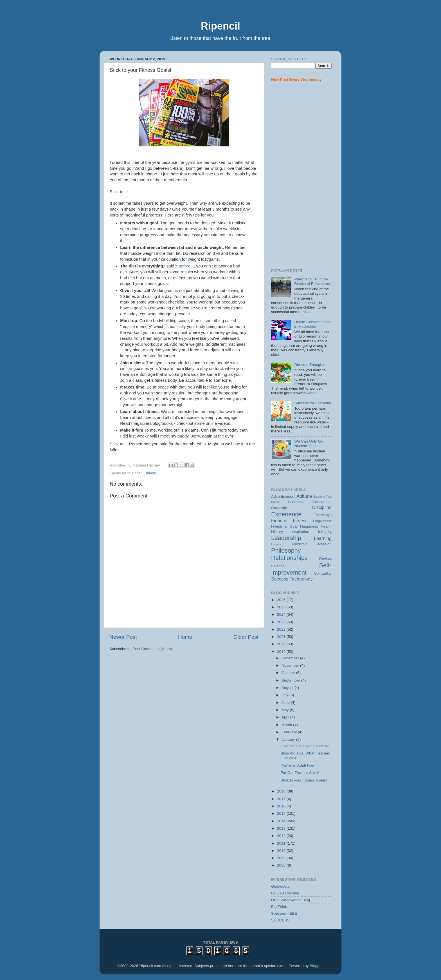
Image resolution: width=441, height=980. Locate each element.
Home (185, 637)
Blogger (316, 966)
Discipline (322, 507)
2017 (282, 799)
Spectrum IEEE (284, 913)
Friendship (279, 526)
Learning (323, 538)
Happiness (309, 526)
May (286, 710)
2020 (282, 644)
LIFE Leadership (285, 893)
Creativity (279, 508)
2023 (282, 622)
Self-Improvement (301, 569)
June (286, 703)
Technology (301, 579)
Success (280, 579)
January (289, 739)
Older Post (246, 637)
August (288, 688)
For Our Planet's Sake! (300, 773)
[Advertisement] (301, 175)
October (289, 673)
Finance (279, 521)
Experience (286, 514)
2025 (282, 607)
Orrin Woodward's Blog (291, 900)
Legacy (276, 544)
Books (275, 502)
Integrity (325, 532)
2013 (282, 828)
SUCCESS (280, 920)
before (184, 266)
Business (296, 502)
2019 (282, 652)
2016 (282, 806)
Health (326, 526)
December (291, 658)
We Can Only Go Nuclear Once (309, 444)
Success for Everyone (313, 403)
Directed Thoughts (310, 365)
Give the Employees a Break (305, 746)
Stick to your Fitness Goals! (304, 780)
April (286, 717)
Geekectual (281, 886)
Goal (293, 526)
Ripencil (220, 26)
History (277, 532)
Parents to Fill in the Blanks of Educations (312, 281)
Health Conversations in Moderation (312, 324)
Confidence (322, 502)
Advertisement (283, 496)
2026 (282, 600)
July (285, 695)
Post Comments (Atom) (152, 649)
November (291, 665)
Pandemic (300, 544)
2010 (282, 851)
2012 (282, 836)
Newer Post (123, 637)
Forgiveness (322, 521)
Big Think (279, 907)
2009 (282, 858)
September (291, 680)
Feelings (323, 515)
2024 (282, 614)
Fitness (150, 473)
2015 (282, 813)
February (290, 732)
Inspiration (300, 532)
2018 (282, 791)
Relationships (289, 558)
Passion (325, 544)
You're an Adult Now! (298, 765)
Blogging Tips (322, 497)
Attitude (304, 496)
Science (278, 566)
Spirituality (323, 573)
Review (325, 559)
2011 (282, 843)
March (287, 725)
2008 (282, 865)
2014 (282, 821)
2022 (282, 629)
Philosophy (286, 551)
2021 (282, 637)
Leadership (286, 538)
